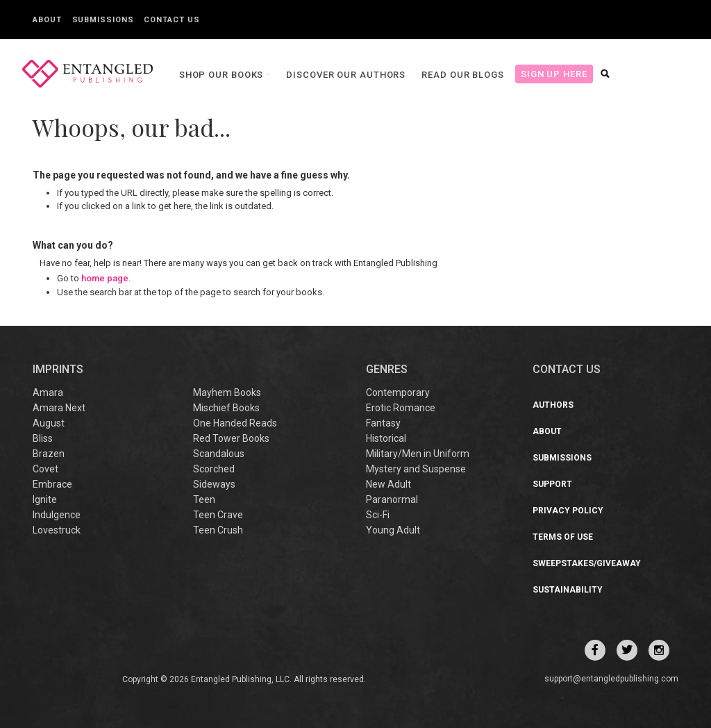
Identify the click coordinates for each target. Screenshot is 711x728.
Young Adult (393, 530)
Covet (45, 469)
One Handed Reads (235, 423)
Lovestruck (57, 530)
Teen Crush (218, 530)
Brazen (49, 454)
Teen (204, 499)
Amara (48, 392)
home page (105, 278)
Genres (387, 369)
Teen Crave (218, 515)
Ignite (45, 499)
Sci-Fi (378, 515)
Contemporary (398, 392)
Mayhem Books (227, 392)
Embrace (52, 484)
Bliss (43, 438)
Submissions (103, 20)
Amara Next (59, 408)
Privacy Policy (568, 511)
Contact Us (172, 20)
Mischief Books (226, 408)
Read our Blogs (457, 75)
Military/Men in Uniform (418, 454)
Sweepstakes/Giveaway (587, 563)
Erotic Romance (401, 408)
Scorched (214, 469)
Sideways (214, 484)
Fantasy (383, 423)
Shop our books (216, 75)
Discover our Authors (340, 75)
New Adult (388, 484)
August (49, 423)
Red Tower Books (231, 438)
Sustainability (568, 590)
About (47, 20)
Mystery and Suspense (416, 469)
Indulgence (57, 515)
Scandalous (219, 454)
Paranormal (392, 499)
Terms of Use (563, 537)
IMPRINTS (58, 369)
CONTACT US (567, 369)
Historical (386, 438)
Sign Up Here (547, 74)
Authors (553, 405)
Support (552, 484)
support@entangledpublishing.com (611, 679)
